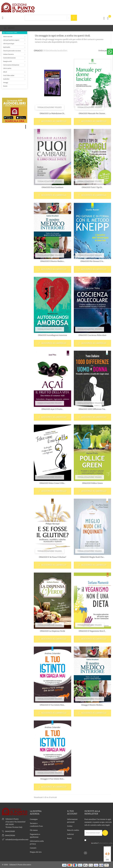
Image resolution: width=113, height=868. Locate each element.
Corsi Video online (9, 75)
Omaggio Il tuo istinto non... (52, 779)
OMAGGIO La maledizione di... (52, 113)
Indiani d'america (8, 54)
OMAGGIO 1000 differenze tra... (92, 409)
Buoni (69, 838)
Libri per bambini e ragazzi (11, 40)
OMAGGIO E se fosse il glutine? (52, 557)
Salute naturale (8, 37)
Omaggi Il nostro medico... (92, 705)
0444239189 (10, 831)
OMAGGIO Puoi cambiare (52, 187)
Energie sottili (7, 61)
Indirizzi (70, 834)
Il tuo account (72, 812)
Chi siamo (34, 830)
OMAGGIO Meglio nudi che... (92, 557)
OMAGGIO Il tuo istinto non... (52, 705)
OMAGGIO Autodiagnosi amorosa (52, 335)
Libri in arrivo (7, 68)
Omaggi (6, 83)
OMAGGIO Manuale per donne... (92, 113)
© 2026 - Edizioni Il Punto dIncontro (17, 865)
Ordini (70, 826)
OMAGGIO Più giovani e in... (92, 261)
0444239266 (10, 835)
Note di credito (73, 830)
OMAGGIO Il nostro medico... (52, 261)
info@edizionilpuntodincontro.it (18, 840)
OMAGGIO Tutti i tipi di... (92, 187)
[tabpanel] (15, 127)
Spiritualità (7, 47)
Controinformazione (9, 58)
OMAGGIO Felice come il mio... (52, 483)
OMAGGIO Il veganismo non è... (92, 631)
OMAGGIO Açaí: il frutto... (52, 409)
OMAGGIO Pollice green (92, 483)
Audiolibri (6, 79)
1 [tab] (26, 127)
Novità (5, 86)
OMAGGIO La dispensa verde (52, 631)
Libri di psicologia (9, 44)
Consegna (34, 819)
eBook (5, 72)
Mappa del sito (36, 852)
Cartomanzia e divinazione (11, 65)
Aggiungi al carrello (53, 121)
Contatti (33, 848)
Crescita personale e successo (12, 51)
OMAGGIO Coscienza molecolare (92, 335)
